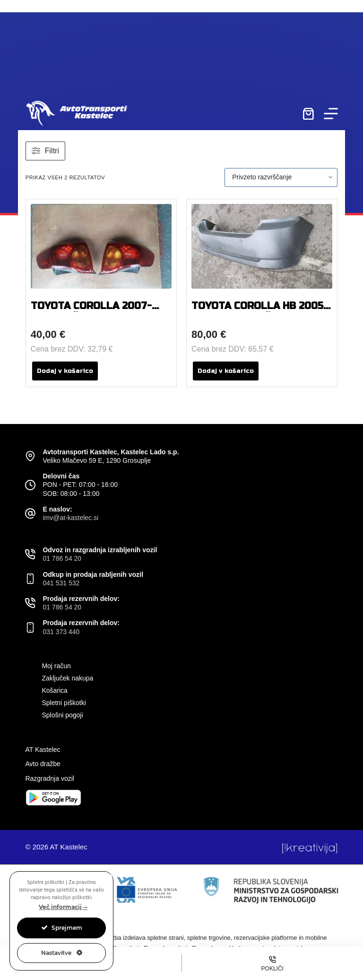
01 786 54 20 (62, 558)
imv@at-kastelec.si (70, 518)
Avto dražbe (43, 764)
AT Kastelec (43, 750)
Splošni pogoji (62, 715)
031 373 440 (61, 632)
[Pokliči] (273, 963)
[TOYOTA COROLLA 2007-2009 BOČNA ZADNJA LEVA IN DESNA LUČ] (101, 246)
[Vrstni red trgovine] (281, 177)
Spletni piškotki (64, 703)
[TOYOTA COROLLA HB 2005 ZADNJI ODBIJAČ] (262, 246)
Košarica (54, 690)
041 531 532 (61, 583)
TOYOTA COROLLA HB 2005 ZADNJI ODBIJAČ (257, 312)
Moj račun (56, 666)
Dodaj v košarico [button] (65, 371)
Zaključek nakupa (67, 678)
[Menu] (331, 114)
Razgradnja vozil (50, 778)
